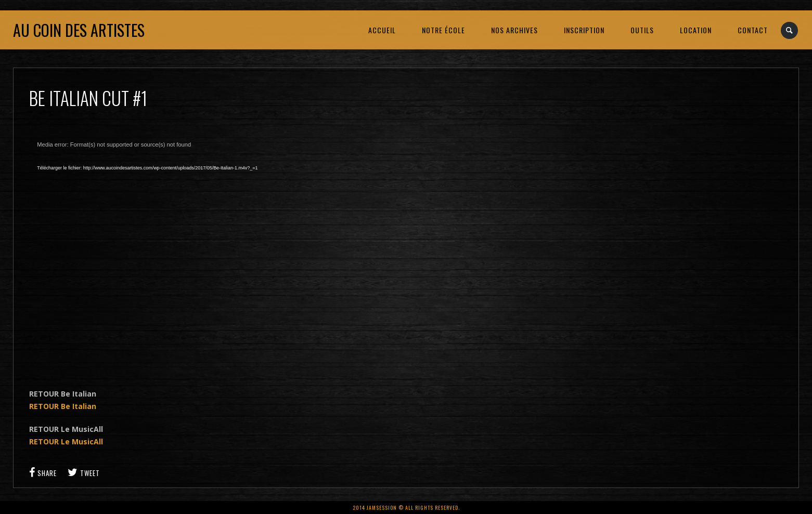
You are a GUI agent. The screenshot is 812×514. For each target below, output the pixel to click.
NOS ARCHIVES (514, 30)
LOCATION (696, 30)
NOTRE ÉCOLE (443, 30)
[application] (196, 253)
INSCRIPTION (584, 30)
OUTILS (642, 30)
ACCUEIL (382, 30)
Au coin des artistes (79, 30)
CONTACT (753, 30)
